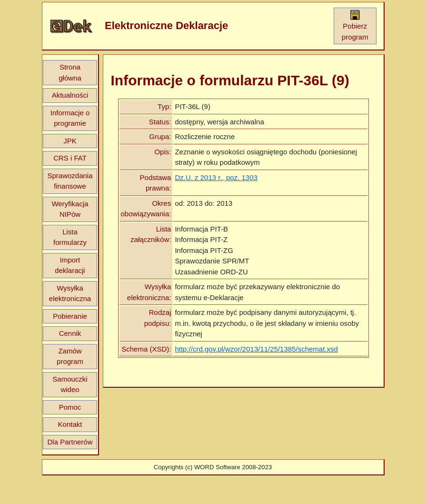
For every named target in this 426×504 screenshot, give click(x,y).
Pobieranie (70, 316)
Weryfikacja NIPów (70, 209)
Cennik (70, 333)
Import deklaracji (70, 265)
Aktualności (70, 95)
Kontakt (70, 424)
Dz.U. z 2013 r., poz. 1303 (216, 177)
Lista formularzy (70, 237)
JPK (70, 141)
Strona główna (70, 72)
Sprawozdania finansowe (70, 181)
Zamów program (70, 356)
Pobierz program (355, 25)
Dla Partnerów (70, 442)
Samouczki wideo (70, 384)
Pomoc (70, 407)
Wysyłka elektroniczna (70, 293)
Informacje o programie (70, 118)
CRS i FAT (70, 158)
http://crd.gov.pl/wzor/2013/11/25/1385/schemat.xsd (256, 349)
